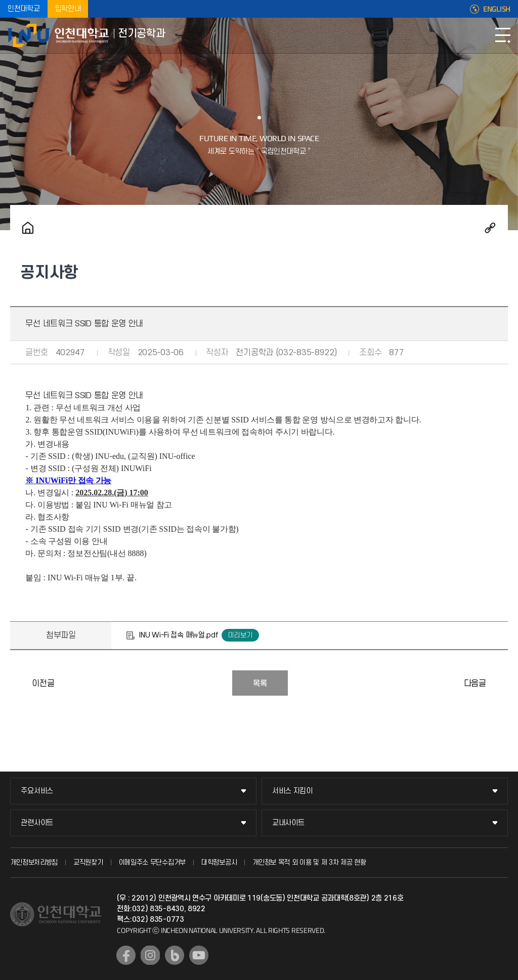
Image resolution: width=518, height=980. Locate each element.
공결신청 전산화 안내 (20, 683)
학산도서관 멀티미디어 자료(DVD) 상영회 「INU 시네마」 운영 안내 (498, 683)
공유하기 (490, 228)
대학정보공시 (219, 862)
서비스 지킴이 (292, 791)
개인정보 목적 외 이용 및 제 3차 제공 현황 (309, 862)
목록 (260, 684)
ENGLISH (497, 9)
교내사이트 (288, 823)
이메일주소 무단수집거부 (152, 862)
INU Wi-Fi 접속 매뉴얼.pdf (178, 635)
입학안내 (68, 9)
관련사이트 (37, 823)
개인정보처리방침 (34, 862)
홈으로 (28, 228)
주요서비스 (37, 791)
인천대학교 (24, 9)
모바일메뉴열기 (503, 35)
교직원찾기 (88, 862)
